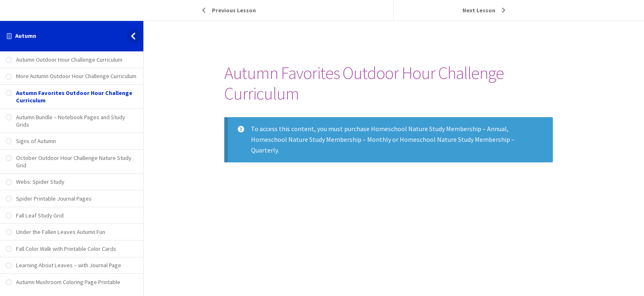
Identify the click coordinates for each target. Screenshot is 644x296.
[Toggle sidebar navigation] (135, 36)
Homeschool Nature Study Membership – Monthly (326, 139)
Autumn (26, 36)
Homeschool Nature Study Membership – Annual (444, 129)
